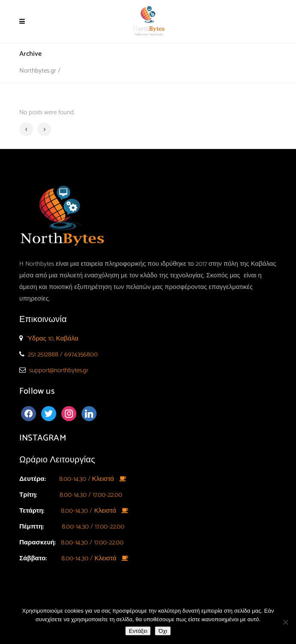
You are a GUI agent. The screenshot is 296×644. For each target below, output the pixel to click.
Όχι (163, 631)
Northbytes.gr (38, 71)
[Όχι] (285, 622)
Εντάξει (138, 631)
